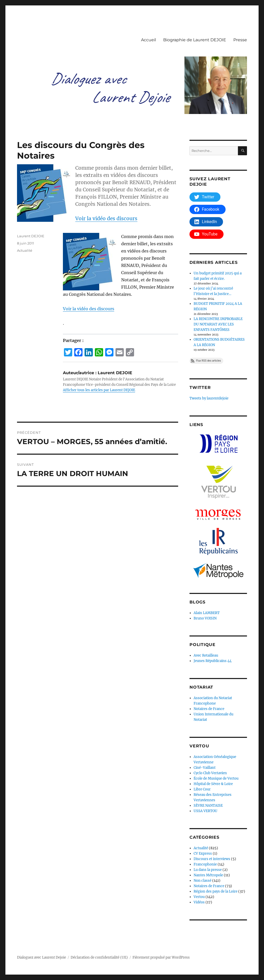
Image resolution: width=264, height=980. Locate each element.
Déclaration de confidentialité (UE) (99, 957)
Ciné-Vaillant (205, 768)
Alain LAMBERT (207, 613)
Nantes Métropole (208, 875)
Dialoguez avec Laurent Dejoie (42, 957)
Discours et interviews (212, 859)
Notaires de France (209, 709)
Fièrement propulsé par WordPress (161, 957)
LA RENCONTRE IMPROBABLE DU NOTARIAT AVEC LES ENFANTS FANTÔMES (218, 324)
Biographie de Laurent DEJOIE (195, 40)
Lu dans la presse (208, 870)
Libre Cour (202, 789)
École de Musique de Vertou (216, 778)
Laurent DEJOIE (31, 236)
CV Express (203, 854)
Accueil (148, 40)
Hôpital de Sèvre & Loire (213, 784)
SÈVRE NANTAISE (208, 806)
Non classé (203, 881)
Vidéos (199, 902)
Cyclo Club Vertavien (210, 773)
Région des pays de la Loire (216, 891)
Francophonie (205, 864)
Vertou (199, 897)
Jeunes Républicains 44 (213, 661)
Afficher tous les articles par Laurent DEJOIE (99, 390)
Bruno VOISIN (205, 618)
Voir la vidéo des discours (106, 218)
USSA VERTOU (205, 811)
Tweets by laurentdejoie (209, 398)
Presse (240, 40)
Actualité (25, 250)
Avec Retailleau (206, 655)
